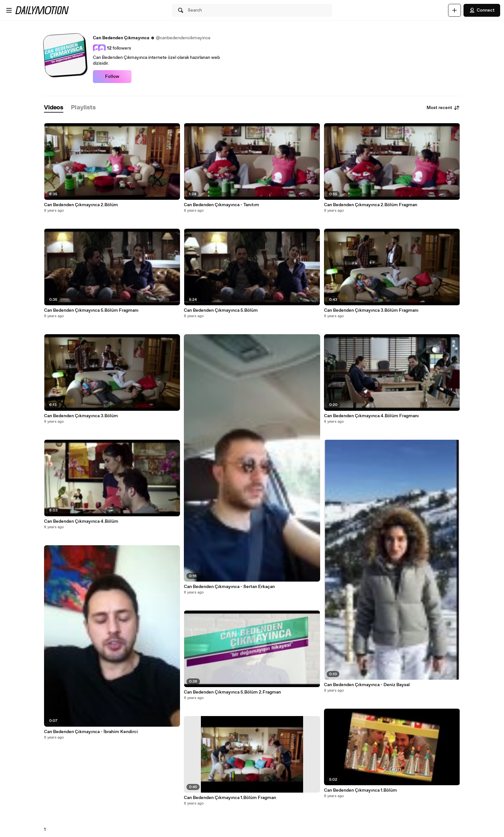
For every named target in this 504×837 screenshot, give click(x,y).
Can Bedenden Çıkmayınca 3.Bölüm (81, 416)
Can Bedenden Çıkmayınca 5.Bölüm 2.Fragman (232, 692)
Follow (112, 77)
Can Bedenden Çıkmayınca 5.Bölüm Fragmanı (91, 310)
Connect (482, 10)
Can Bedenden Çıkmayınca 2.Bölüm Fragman (371, 205)
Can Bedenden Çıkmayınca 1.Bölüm (360, 790)
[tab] (54, 108)
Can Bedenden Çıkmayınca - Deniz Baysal (367, 685)
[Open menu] (9, 10)
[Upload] (455, 10)
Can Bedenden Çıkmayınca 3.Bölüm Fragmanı (371, 310)
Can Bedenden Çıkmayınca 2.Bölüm (81, 205)
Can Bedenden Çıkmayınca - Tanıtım (221, 205)
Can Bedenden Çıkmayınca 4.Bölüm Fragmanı (371, 416)
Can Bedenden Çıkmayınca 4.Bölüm (81, 521)
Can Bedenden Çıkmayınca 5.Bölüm (221, 310)
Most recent (443, 108)
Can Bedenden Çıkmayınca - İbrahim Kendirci (91, 732)
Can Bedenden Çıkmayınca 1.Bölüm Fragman (230, 798)
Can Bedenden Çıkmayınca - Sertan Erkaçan (229, 587)
